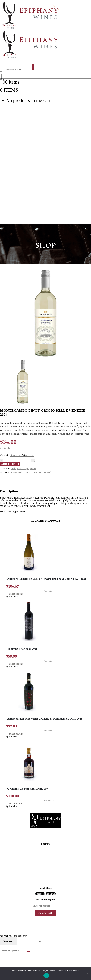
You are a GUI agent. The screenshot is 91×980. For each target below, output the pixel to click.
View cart (28, 90)
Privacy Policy (49, 861)
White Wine (12, 206)
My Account (49, 858)
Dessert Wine (13, 212)
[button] (8, 63)
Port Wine (11, 214)
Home (48, 850)
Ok (46, 976)
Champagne (12, 209)
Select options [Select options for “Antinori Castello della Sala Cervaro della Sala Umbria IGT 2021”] (16, 594)
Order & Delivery (49, 852)
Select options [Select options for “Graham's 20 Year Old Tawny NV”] (16, 804)
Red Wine (11, 203)
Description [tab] (12, 478)
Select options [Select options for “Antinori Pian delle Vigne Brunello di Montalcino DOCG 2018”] (16, 734)
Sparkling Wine (14, 220)
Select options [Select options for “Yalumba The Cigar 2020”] (16, 664)
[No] (87, 974)
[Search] (33, 67)
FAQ (49, 855)
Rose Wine (11, 217)
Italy (14, 469)
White (33, 469)
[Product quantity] (17, 460)
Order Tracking (49, 863)
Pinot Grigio (23, 469)
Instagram (51, 894)
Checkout (28, 941)
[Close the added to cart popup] (40, 942)
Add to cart (10, 464)
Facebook (40, 894)
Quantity (5, 455)
